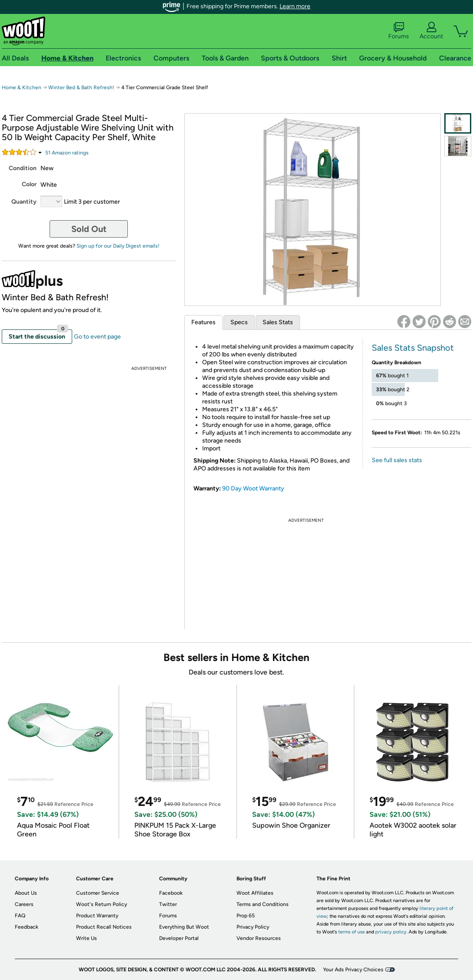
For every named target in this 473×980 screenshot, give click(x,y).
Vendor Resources (259, 938)
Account (431, 31)
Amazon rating (67, 153)
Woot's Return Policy (102, 904)
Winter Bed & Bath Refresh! (81, 87)
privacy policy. (391, 932)
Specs (239, 322)
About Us (26, 893)
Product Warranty (97, 916)
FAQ (20, 916)
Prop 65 (246, 916)
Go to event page (97, 337)
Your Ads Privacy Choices (353, 970)
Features (203, 322)
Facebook (171, 893)
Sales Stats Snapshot (413, 348)
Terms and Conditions (263, 904)
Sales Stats (278, 322)
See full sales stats (397, 460)
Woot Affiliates (255, 893)
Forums (399, 31)
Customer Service (98, 893)
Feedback (27, 927)
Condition (23, 168)
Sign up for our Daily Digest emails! (118, 246)
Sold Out (89, 229)
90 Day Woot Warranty (253, 488)
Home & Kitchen (22, 87)
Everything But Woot (184, 927)
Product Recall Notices (104, 927)
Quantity (24, 202)
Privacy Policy (253, 927)
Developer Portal (179, 938)
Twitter (168, 904)
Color (29, 184)
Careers (24, 904)
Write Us (87, 938)
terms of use (351, 932)
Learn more (295, 6)
